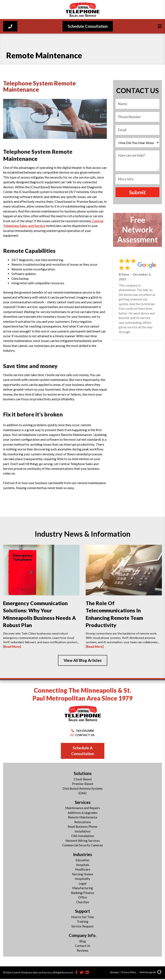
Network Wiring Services (83, 842)
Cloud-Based (83, 780)
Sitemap (114, 973)
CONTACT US (82, 736)
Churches (83, 903)
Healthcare (83, 871)
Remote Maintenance (83, 818)
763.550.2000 (83, 732)
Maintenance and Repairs (83, 809)
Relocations (83, 823)
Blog (83, 942)
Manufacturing (83, 889)
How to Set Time (83, 918)
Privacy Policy (129, 973)
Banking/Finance (83, 894)
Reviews (83, 951)
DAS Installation (83, 837)
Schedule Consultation (88, 26)
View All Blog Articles (83, 661)
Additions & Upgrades (83, 814)
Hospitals (83, 866)
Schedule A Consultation (83, 752)
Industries (82, 855)
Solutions (83, 775)
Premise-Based (82, 785)
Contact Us (83, 947)
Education (82, 861)
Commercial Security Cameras (82, 846)
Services (83, 803)
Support (82, 912)
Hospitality (82, 880)
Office (83, 898)
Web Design (146, 973)
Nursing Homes (83, 875)
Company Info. (82, 937)
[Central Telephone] (82, 10)
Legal (82, 884)
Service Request (82, 927)
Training (83, 923)
